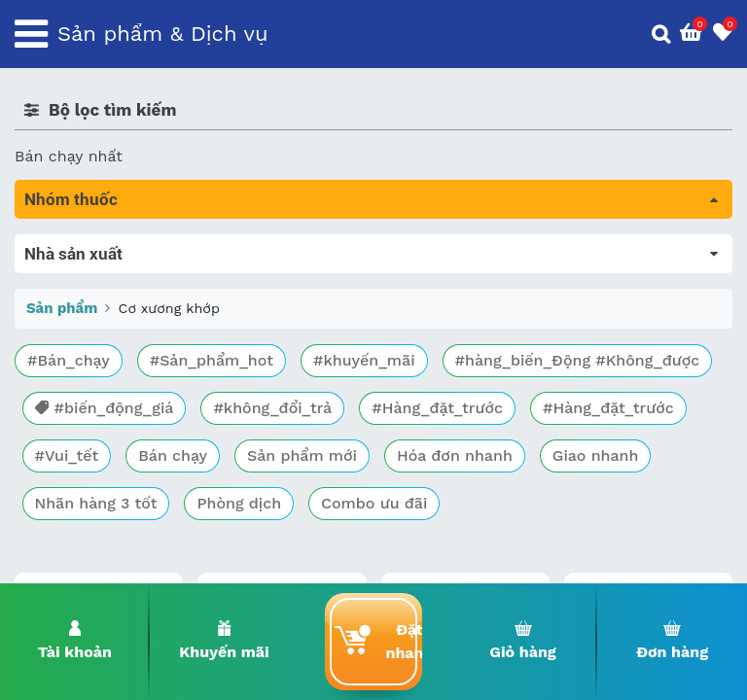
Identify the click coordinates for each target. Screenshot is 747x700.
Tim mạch (53, 382)
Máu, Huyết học (74, 273)
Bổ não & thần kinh (87, 327)
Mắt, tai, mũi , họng (88, 463)
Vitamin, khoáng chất (95, 518)
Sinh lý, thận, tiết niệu (98, 354)
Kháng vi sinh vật (79, 436)
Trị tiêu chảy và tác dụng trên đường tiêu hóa (185, 300)
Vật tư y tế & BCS (79, 490)
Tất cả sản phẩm (77, 245)
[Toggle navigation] (31, 34)
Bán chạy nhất (69, 156)
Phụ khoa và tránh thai (100, 409)
